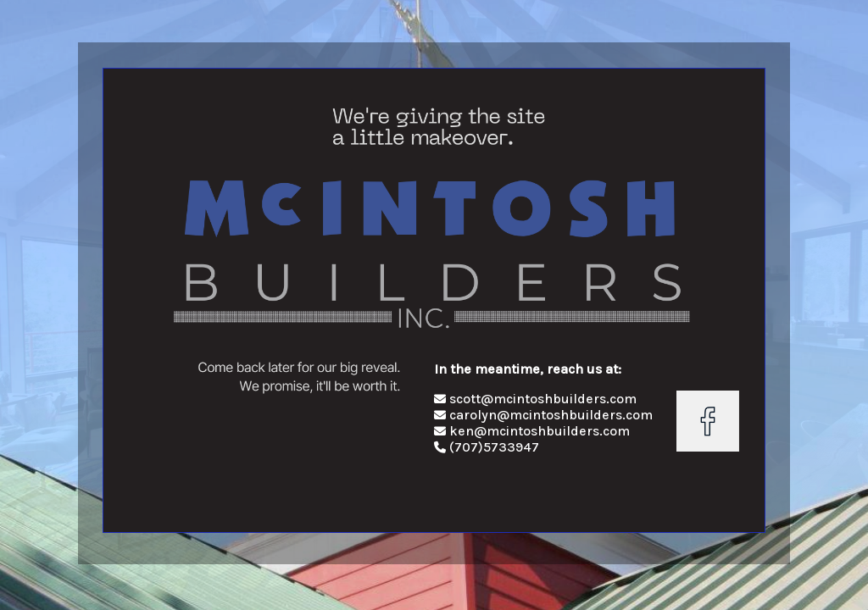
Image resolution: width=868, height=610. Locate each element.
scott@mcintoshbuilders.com (535, 399)
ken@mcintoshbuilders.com (532, 431)
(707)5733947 (494, 447)
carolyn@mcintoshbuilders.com (543, 415)
